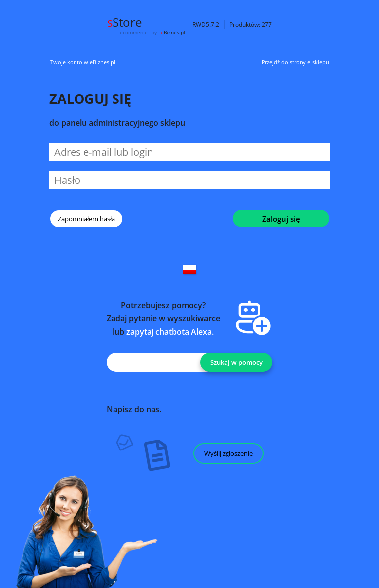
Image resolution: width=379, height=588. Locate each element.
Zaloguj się (281, 219)
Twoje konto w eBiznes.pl (83, 62)
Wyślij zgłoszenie (228, 453)
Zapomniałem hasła (86, 219)
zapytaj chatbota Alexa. (170, 332)
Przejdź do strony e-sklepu (295, 62)
